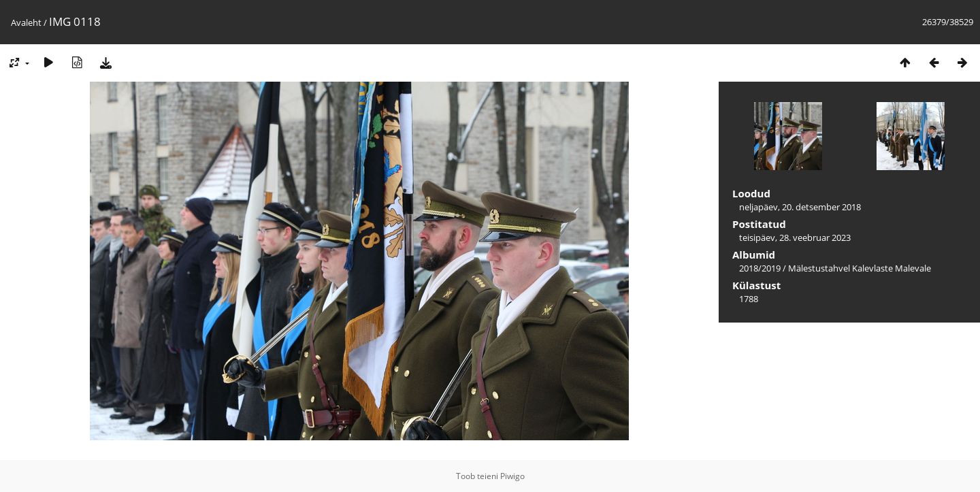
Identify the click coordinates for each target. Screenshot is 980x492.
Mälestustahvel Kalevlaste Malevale (860, 268)
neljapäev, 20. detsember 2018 (800, 207)
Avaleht (26, 22)
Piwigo (512, 476)
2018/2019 (760, 268)
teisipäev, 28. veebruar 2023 (795, 237)
